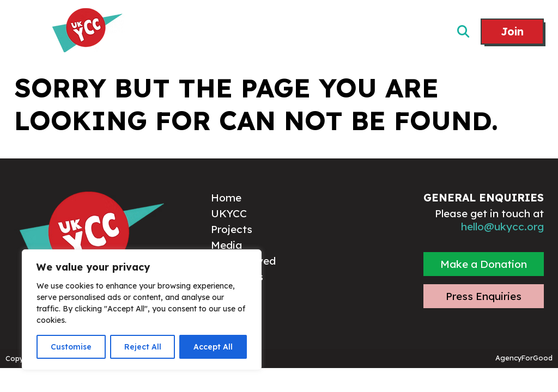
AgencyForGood (524, 358)
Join (512, 32)
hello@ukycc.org (502, 226)
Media (226, 245)
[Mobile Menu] (26, 32)
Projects (232, 229)
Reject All (143, 347)
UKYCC (229, 213)
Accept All (213, 347)
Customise (71, 347)
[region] (142, 310)
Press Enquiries (484, 296)
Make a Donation (484, 264)
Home (226, 198)
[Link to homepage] (87, 32)
